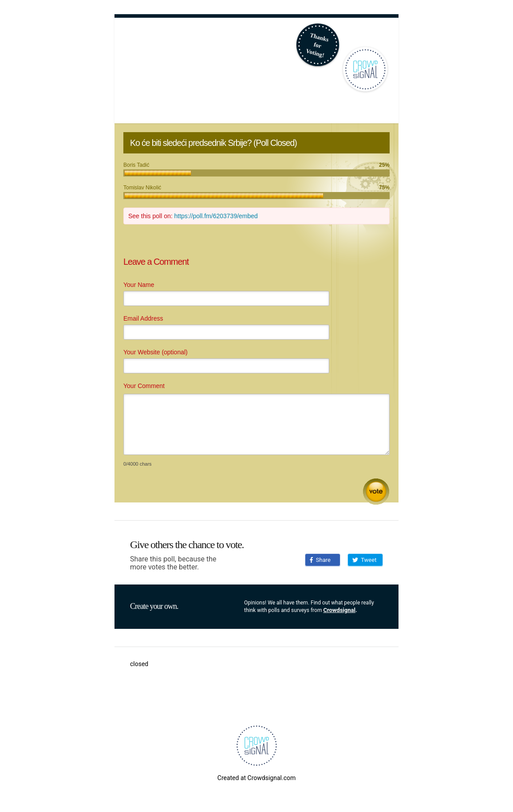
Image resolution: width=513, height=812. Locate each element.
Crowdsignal (339, 610)
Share (320, 560)
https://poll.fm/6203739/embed (216, 216)
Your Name (139, 285)
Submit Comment (376, 492)
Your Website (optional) (156, 352)
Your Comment (144, 386)
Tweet (364, 560)
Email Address (143, 318)
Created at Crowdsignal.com (256, 778)
